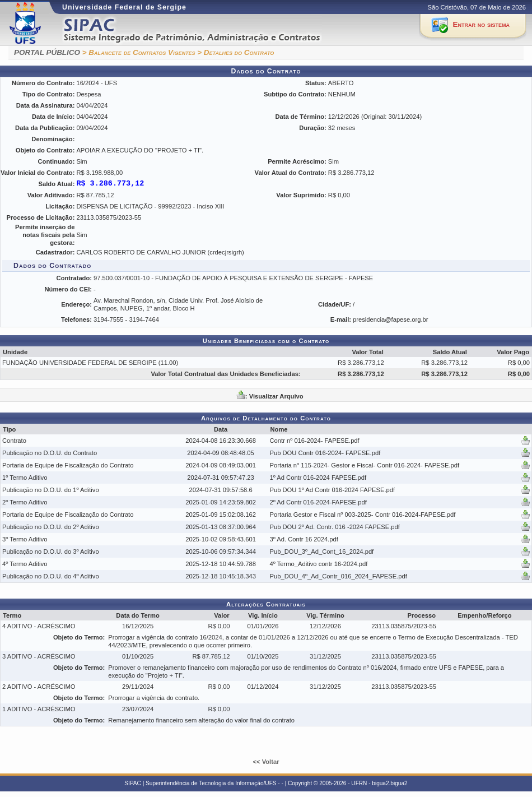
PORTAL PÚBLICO (47, 52)
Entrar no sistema (481, 24)
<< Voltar (266, 762)
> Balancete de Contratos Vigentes (139, 52)
